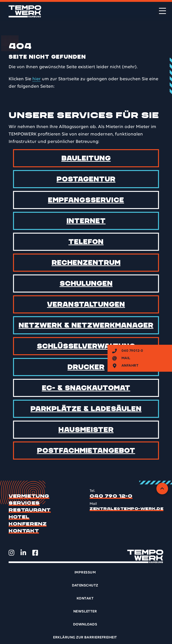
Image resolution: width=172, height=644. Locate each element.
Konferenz (28, 524)
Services (24, 503)
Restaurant (30, 510)
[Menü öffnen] (162, 11)
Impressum (85, 573)
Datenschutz (85, 586)
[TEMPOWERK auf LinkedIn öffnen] (23, 553)
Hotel (19, 517)
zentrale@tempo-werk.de (126, 509)
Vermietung (29, 496)
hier (37, 79)
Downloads (85, 625)
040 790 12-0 (111, 496)
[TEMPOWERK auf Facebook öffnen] (35, 553)
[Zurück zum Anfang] (162, 489)
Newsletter (85, 612)
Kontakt (24, 531)
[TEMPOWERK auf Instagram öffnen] (12, 553)
